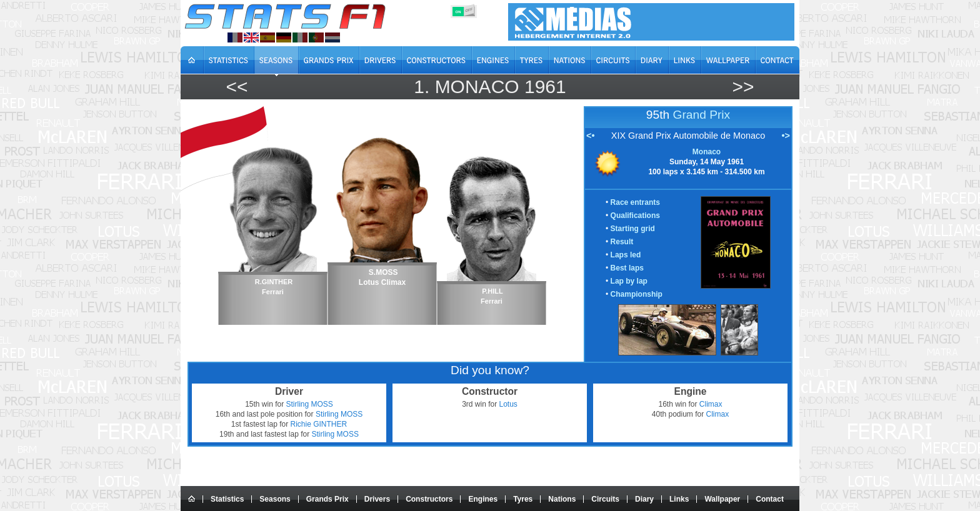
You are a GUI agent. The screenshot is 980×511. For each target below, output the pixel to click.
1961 (545, 87)
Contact (770, 499)
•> (786, 136)
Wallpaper (722, 499)
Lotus (508, 404)
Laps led (626, 255)
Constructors (429, 499)
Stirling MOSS (310, 404)
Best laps (627, 268)
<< (237, 87)
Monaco (477, 87)
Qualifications (635, 216)
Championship (637, 294)
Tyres (523, 499)
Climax (711, 404)
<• (590, 136)
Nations (562, 499)
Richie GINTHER (319, 424)
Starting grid (633, 229)
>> (743, 87)
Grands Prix (327, 499)
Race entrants (635, 202)
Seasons (275, 499)
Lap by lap (629, 281)
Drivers (377, 499)
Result (622, 242)
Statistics (227, 499)
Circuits (605, 499)
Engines (483, 499)
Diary (644, 499)
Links (679, 499)
